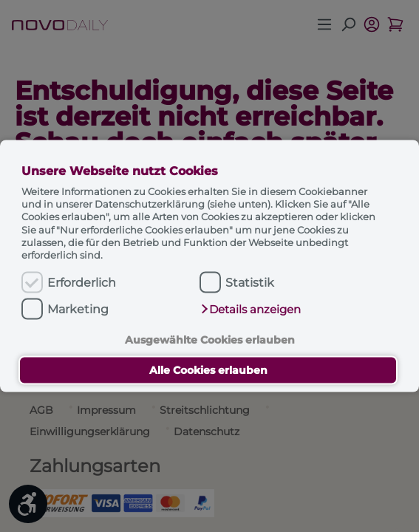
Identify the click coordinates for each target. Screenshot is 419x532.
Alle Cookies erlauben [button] (208, 370)
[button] (251, 310)
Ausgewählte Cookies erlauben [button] (210, 339)
